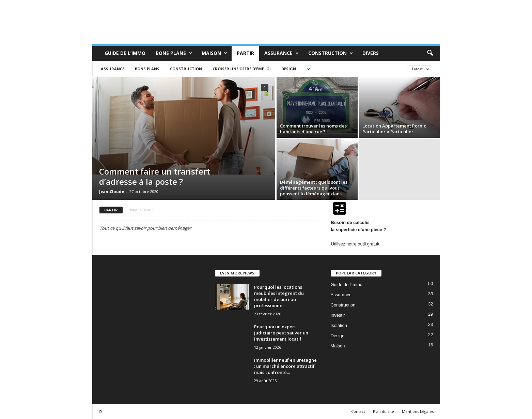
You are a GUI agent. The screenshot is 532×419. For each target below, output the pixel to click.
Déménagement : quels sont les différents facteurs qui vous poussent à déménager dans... (314, 188)
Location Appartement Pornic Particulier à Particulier (394, 129)
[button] (430, 53)
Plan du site (384, 411)
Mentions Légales (418, 411)
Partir (245, 53)
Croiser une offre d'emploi (242, 69)
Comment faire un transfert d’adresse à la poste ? (155, 176)
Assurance (281, 53)
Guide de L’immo (125, 53)
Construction (331, 53)
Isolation (339, 325)
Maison (214, 53)
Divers (371, 53)
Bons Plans (174, 53)
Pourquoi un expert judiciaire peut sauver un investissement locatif (281, 333)
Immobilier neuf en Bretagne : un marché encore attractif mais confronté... (285, 366)
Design (289, 69)
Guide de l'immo (347, 285)
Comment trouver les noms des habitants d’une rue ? (313, 129)
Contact (358, 411)
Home (133, 210)
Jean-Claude (112, 191)
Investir (338, 315)
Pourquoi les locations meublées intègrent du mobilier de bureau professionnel (279, 296)
